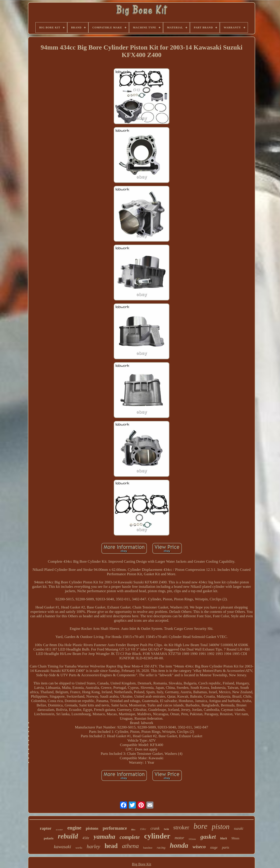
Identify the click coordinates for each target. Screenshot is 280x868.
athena (130, 846)
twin (166, 829)
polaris (49, 838)
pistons (92, 828)
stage (214, 847)
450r (86, 838)
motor (179, 838)
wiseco (199, 847)
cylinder (157, 836)
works (79, 848)
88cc (133, 830)
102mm (192, 839)
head (111, 846)
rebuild (68, 836)
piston (221, 827)
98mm (235, 838)
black (224, 838)
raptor (46, 828)
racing (161, 848)
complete (130, 837)
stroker (181, 827)
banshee (148, 848)
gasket (208, 837)
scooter (59, 829)
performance (115, 828)
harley (93, 846)
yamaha (104, 836)
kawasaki (62, 847)
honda (179, 845)
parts (226, 847)
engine (74, 828)
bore (201, 826)
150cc (143, 829)
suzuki (239, 828)
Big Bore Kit (142, 864)
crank (155, 828)
